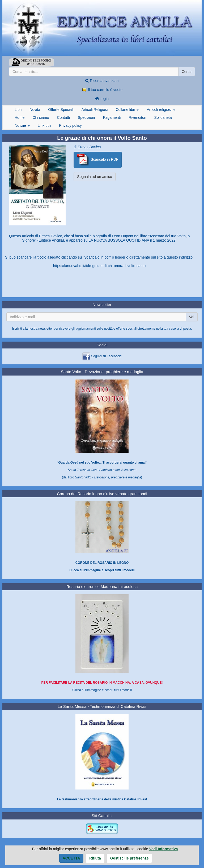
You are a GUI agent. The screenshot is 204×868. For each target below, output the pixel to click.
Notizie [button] (22, 125)
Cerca (187, 72)
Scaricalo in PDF (98, 160)
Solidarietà (163, 117)
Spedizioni (86, 117)
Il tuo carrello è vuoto (102, 90)
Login (102, 99)
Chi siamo (41, 117)
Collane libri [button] (127, 110)
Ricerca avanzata (102, 81)
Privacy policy (70, 125)
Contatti (63, 117)
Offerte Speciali (61, 110)
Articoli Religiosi (95, 110)
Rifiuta (95, 858)
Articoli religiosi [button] (161, 110)
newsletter (46, 329)
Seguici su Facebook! (106, 356)
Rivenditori (137, 117)
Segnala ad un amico (95, 177)
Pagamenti (112, 117)
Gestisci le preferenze (129, 858)
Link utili (44, 125)
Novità (35, 110)
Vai (192, 317)
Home (20, 117)
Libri (18, 110)
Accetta (71, 858)
